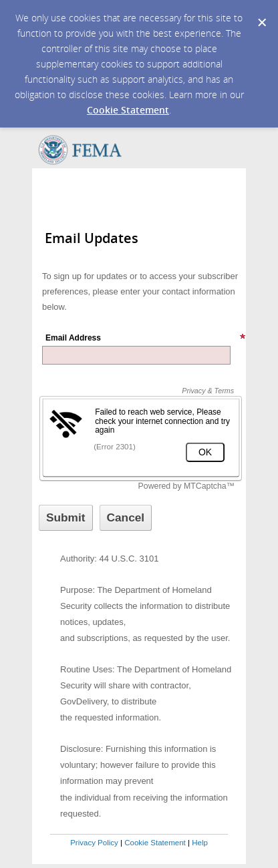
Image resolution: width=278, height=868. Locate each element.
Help (200, 843)
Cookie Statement (128, 110)
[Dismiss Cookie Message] (261, 13)
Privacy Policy (94, 843)
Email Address (146, 338)
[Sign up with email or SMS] (66, 518)
